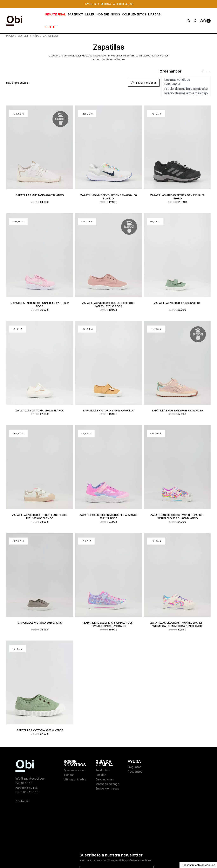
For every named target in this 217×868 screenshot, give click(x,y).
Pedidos (101, 775)
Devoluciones (105, 779)
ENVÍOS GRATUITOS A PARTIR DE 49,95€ (108, 4)
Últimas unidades (75, 779)
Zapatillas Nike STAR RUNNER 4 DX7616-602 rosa (40, 305)
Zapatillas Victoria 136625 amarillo (108, 410)
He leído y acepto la (111, 843)
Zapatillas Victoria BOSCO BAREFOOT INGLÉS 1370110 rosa (108, 305)
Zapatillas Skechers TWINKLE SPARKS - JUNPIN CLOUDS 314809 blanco (177, 517)
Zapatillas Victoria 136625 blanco (40, 410)
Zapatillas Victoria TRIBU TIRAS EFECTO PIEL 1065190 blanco (40, 517)
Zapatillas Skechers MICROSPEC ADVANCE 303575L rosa (108, 517)
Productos (103, 770)
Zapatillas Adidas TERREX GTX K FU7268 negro (177, 197)
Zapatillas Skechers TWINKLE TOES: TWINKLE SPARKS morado (108, 624)
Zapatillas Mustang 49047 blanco (40, 195)
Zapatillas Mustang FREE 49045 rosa (177, 410)
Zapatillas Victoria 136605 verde (177, 303)
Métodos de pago (107, 784)
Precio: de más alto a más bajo (186, 93)
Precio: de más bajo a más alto (186, 89)
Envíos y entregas (107, 788)
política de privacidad (123, 843)
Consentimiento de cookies (198, 865)
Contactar (22, 801)
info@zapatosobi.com (30, 779)
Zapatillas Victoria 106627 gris (40, 623)
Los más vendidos (186, 80)
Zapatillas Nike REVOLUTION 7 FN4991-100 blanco (108, 197)
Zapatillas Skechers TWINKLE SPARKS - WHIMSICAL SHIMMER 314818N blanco (177, 624)
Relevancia (186, 84)
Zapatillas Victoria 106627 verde (40, 730)
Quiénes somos (74, 770)
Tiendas (69, 775)
